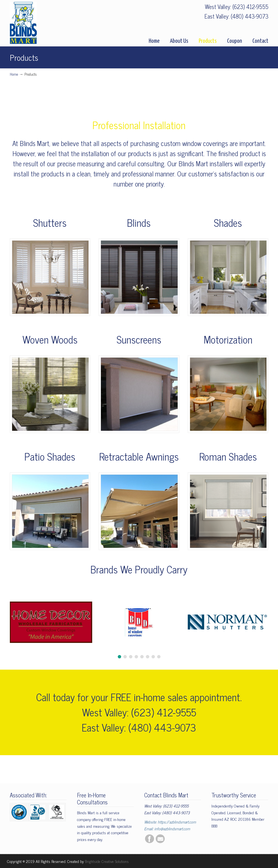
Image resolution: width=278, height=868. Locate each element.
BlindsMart (23, 23)
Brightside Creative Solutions (107, 861)
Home (14, 74)
